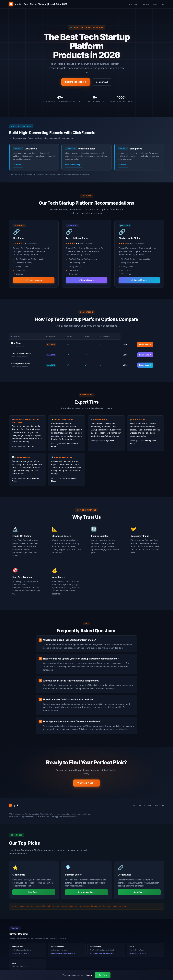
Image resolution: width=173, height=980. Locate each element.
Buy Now (103, 975)
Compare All (102, 82)
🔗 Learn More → (34, 280)
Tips (155, 4)
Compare (145, 4)
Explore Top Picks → (76, 82)
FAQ (162, 4)
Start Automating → (74, 165)
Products (133, 4)
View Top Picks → (87, 783)
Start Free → (18, 165)
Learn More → (145, 345)
